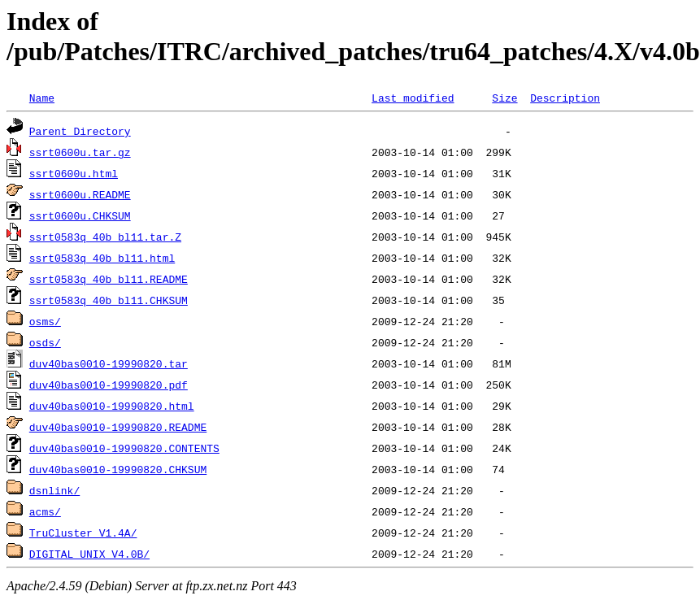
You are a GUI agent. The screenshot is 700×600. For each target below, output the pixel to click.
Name (42, 98)
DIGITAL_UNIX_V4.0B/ (89, 554)
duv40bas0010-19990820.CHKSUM (118, 469)
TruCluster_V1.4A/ (83, 533)
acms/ (45, 511)
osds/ (45, 342)
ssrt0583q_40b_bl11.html (102, 258)
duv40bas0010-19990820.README (118, 427)
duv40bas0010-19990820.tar (109, 363)
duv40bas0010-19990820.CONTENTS (124, 448)
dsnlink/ (54, 490)
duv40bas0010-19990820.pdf (109, 385)
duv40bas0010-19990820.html (112, 406)
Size (504, 98)
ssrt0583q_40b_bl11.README (109, 279)
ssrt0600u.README (80, 194)
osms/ (45, 321)
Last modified (413, 98)
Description (565, 98)
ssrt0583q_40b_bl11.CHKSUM (109, 300)
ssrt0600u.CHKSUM (80, 215)
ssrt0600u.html (74, 173)
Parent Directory (80, 131)
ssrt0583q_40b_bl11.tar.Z (105, 237)
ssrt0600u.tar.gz (80, 152)
